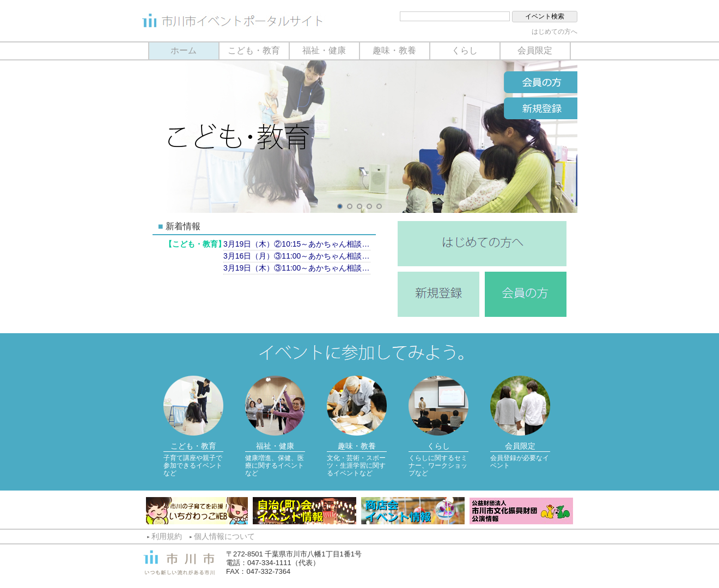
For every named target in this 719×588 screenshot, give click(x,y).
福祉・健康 (324, 50)
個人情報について (224, 536)
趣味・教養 (394, 50)
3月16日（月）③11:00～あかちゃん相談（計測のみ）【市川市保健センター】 (297, 256)
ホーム (184, 50)
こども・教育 (254, 50)
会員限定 (535, 50)
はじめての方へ (555, 32)
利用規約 (167, 536)
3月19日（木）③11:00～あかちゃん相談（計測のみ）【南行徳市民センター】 (297, 268)
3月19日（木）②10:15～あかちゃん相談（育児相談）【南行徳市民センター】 (297, 244)
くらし (465, 50)
